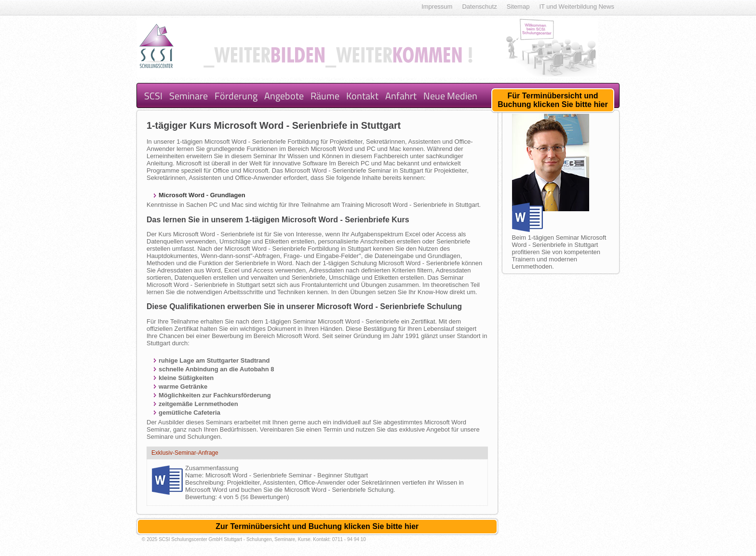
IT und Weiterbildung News (577, 7)
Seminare (189, 96)
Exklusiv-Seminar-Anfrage (185, 453)
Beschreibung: (206, 482)
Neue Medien (450, 96)
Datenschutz (479, 7)
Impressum (437, 7)
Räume (325, 96)
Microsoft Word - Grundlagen (202, 195)
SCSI (153, 96)
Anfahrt (401, 96)
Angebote (284, 96)
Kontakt (362, 96)
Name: (195, 475)
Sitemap (518, 7)
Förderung (236, 96)
